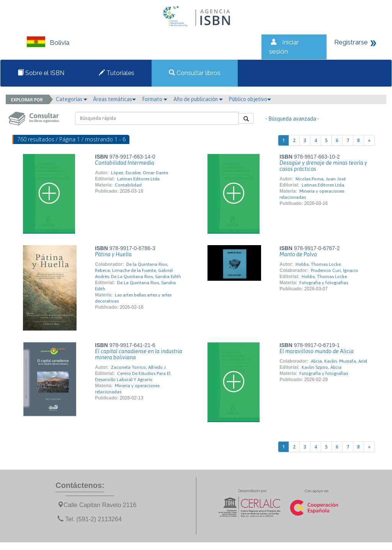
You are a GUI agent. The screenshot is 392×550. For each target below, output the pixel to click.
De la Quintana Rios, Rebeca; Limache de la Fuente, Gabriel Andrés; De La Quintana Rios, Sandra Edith (138, 270)
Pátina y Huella (113, 254)
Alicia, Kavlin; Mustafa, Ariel (339, 361)
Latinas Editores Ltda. (139, 179)
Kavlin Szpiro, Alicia (322, 367)
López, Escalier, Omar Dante (140, 173)
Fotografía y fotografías (324, 283)
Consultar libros (195, 73)
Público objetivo (250, 99)
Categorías (72, 99)
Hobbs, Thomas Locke (318, 264)
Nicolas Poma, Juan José (321, 179)
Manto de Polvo (298, 254)
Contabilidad (128, 185)
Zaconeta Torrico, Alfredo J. (139, 367)
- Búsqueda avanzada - (292, 119)
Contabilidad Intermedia (125, 163)
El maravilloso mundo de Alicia (317, 351)
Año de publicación (198, 99)
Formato (155, 99)
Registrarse (351, 42)
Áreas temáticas (114, 99)
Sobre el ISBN (41, 73)
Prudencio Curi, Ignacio (335, 270)
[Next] (369, 140)
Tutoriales (117, 73)
